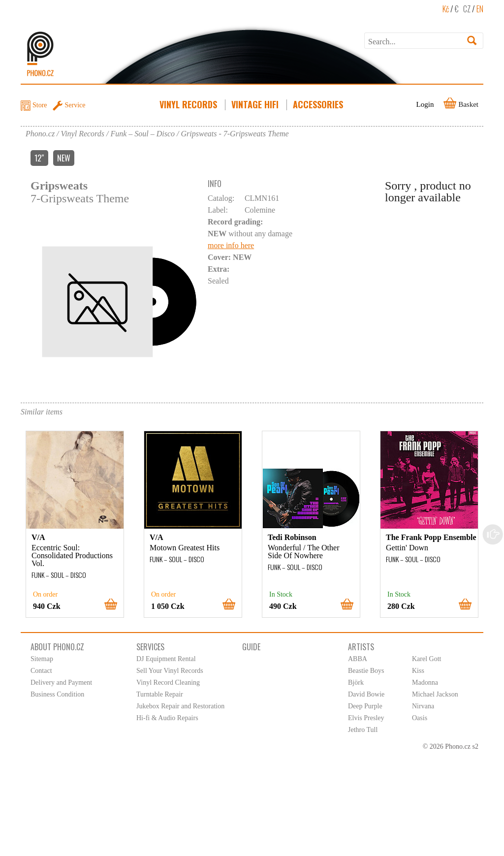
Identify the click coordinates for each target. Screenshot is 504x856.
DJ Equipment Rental (166, 659)
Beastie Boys (366, 671)
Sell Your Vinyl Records (170, 671)
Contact (41, 671)
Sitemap (42, 659)
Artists (361, 647)
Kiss (418, 671)
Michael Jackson (435, 694)
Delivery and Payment (61, 682)
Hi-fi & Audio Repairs (167, 718)
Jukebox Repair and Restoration (180, 706)
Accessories (319, 104)
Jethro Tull (363, 730)
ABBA (358, 659)
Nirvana (423, 706)
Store (40, 105)
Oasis (420, 718)
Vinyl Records (189, 104)
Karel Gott (426, 659)
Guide (251, 647)
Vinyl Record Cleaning (168, 682)
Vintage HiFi (256, 104)
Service (75, 105)
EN (480, 9)
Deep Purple (365, 706)
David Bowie (366, 694)
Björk (356, 682)
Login (425, 104)
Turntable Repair (160, 694)
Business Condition (57, 694)
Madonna (425, 682)
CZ (467, 9)
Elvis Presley (366, 718)
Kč (446, 9)
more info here (231, 245)
